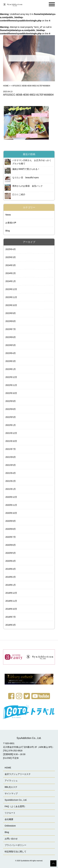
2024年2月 (11, 273)
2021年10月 (11, 441)
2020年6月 (11, 545)
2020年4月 (11, 561)
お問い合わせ (11, 839)
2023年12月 (11, 289)
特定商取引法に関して (15, 852)
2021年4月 (11, 473)
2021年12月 (11, 433)
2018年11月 (11, 601)
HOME (6, 86)
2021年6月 (11, 457)
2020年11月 (11, 505)
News (8, 215)
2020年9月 (11, 521)
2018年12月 (11, 593)
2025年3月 (11, 257)
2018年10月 (11, 609)
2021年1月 (11, 489)
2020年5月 (11, 553)
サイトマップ (11, 793)
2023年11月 (11, 297)
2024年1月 (11, 281)
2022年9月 (11, 401)
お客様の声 (11, 223)
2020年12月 (11, 497)
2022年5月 (11, 417)
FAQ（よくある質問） (15, 806)
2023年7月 (11, 329)
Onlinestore (10, 826)
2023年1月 (11, 369)
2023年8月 (11, 321)
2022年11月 (11, 385)
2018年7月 (11, 617)
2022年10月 (11, 393)
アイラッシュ (11, 781)
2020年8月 (11, 529)
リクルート (10, 813)
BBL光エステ (11, 787)
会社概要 (9, 819)
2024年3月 (11, 265)
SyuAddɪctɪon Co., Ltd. (16, 800)
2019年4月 (11, 569)
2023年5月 (11, 345)
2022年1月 (11, 425)
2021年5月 (11, 465)
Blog (8, 231)
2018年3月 (11, 625)
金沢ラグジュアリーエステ (18, 774)
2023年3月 (11, 361)
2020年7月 (11, 537)
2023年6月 (11, 337)
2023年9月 (11, 313)
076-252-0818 (16, 751)
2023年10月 (11, 305)
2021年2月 (11, 481)
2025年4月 (11, 249)
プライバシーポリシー (15, 845)
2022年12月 (11, 377)
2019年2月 (11, 577)
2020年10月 (11, 513)
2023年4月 (11, 353)
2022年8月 (11, 409)
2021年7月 (11, 449)
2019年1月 (11, 585)
